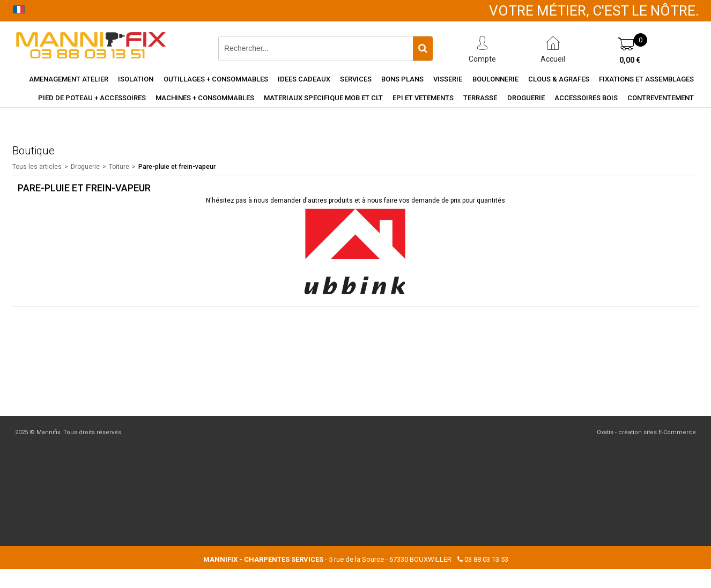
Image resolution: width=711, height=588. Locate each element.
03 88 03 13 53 (486, 559)
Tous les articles (37, 167)
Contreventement (661, 98)
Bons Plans (402, 79)
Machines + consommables (205, 98)
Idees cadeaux (304, 79)
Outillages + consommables (216, 79)
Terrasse (480, 98)
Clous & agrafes (559, 79)
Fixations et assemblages (646, 79)
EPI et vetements (423, 98)
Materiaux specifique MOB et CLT (323, 98)
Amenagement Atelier (69, 79)
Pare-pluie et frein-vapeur (177, 167)
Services (356, 79)
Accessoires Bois (586, 98)
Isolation (136, 79)
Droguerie (526, 98)
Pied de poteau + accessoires (92, 98)
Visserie (448, 79)
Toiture (119, 167)
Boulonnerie (495, 79)
